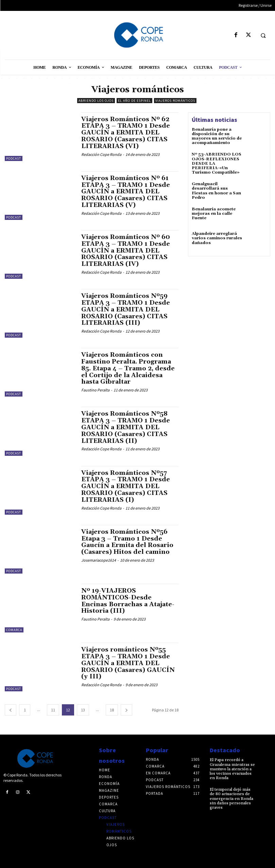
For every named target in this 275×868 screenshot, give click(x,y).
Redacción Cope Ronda (101, 154)
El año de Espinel (134, 101)
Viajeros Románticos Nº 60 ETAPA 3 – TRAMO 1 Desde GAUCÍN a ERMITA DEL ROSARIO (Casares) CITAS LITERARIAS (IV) (126, 251)
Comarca (14, 630)
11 (53, 710)
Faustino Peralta (95, 390)
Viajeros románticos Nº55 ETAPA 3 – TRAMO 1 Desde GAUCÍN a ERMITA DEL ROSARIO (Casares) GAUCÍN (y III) (128, 663)
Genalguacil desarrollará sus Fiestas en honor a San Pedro (216, 191)
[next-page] (126, 710)
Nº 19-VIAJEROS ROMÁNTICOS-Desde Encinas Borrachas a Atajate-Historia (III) (128, 601)
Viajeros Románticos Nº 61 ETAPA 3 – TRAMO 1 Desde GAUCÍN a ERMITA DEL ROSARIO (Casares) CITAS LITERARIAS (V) (126, 192)
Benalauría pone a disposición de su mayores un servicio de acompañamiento (217, 136)
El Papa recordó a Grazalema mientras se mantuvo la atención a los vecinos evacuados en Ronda (232, 769)
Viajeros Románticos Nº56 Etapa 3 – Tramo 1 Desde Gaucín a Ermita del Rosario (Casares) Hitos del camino (127, 542)
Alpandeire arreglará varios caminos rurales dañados (217, 238)
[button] (263, 35)
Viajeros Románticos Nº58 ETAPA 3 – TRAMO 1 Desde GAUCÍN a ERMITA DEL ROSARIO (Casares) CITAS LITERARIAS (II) (126, 427)
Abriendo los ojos (96, 101)
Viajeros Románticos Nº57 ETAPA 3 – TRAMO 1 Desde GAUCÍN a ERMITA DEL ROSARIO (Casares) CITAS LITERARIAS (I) (126, 486)
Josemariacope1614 (99, 560)
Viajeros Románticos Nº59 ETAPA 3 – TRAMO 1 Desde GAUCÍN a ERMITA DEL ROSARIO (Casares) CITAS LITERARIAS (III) (126, 309)
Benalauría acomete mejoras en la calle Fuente (214, 214)
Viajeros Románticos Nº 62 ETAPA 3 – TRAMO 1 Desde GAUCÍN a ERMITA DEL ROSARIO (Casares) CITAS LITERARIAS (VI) (126, 133)
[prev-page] (11, 710)
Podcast (14, 158)
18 (112, 710)
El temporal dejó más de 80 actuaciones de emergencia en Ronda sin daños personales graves (231, 799)
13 (83, 710)
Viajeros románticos (175, 101)
